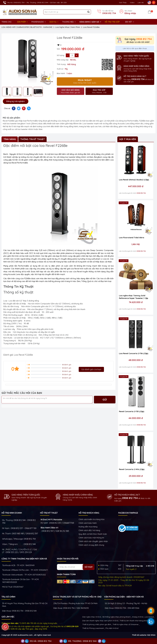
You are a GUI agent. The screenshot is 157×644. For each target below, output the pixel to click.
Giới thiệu (123, 3)
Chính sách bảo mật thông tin (91, 538)
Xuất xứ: (60, 69)
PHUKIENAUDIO (38, 22)
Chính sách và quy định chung (91, 545)
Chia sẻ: (7, 108)
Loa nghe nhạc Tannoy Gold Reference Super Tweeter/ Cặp (134, 297)
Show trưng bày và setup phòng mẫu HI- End (77, 597)
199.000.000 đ (73, 49)
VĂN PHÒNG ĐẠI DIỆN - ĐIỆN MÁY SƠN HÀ (124, 597)
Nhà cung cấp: (63, 60)
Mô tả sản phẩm (11, 118)
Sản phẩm (21, 22)
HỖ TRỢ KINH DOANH (12, 513)
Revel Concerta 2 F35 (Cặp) (132, 411)
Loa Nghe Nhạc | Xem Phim (68, 27)
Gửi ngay (89, 567)
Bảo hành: (61, 73)
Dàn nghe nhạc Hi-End (92, 617)
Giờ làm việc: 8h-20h (58, 3)
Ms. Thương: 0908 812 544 (37, 3)
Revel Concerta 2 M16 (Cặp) (132, 469)
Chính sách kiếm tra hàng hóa (91, 519)
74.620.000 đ (136, 302)
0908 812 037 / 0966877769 (62, 523)
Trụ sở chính (8, 597)
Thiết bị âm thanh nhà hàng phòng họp (136, 621)
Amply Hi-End (138, 617)
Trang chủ (7, 22)
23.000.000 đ (136, 476)
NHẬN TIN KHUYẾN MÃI (68, 559)
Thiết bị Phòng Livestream (93, 628)
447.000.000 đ (136, 186)
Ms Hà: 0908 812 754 (41, 641)
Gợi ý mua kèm (128, 139)
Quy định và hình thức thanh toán (93, 534)
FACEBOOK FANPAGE (128, 513)
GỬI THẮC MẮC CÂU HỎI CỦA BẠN (22, 393)
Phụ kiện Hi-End (112, 628)
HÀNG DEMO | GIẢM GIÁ (89, 22)
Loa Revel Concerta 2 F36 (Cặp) (134, 353)
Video (132, 3)
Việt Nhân (151, 635)
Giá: (58, 49)
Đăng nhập (130, 13)
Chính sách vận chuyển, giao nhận (93, 541)
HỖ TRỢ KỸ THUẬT (49, 513)
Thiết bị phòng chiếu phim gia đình (97, 624)
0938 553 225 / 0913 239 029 (19, 552)
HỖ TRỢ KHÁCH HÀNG (89, 513)
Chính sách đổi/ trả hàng (89, 530)
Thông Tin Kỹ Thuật (32, 139)
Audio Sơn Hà (124, 519)
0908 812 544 (30, 544)
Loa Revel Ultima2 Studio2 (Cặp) (134, 180)
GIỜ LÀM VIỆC (8, 617)
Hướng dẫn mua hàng (88, 527)
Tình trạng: (61, 64)
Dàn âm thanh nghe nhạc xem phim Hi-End (100, 621)
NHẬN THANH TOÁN (66, 574)
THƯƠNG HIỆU (68, 22)
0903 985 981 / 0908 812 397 (25, 534)
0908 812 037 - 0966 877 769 (24, 528)
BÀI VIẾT (129, 22)
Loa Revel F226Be (91, 27)
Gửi (105, 400)
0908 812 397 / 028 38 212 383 (55, 531)
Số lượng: (61, 55)
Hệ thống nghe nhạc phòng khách (116, 617)
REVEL (73, 60)
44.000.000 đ (136, 418)
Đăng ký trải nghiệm (16, 101)
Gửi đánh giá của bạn (91, 369)
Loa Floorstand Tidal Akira (132, 238)
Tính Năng (10, 139)
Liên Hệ (141, 3)
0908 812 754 (109, 13)
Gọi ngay (138, 39)
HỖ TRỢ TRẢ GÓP (112, 22)
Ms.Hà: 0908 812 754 (16, 3)
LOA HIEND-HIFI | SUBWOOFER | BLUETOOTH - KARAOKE (27, 27)
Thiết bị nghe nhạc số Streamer (126, 624)
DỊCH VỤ (53, 22)
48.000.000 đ (136, 360)
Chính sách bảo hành (88, 523)
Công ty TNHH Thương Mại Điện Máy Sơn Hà (24, 559)
